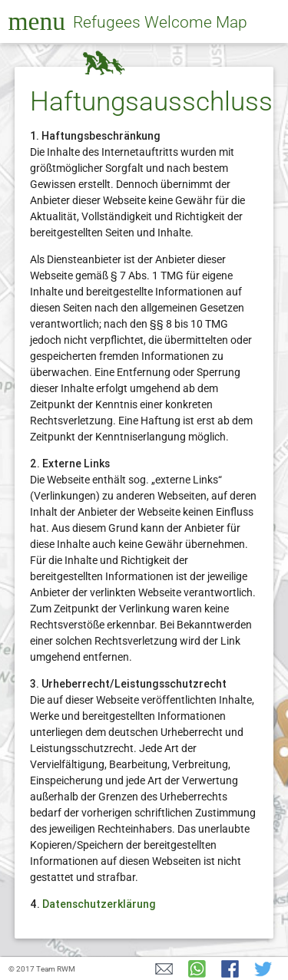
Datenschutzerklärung (99, 904)
